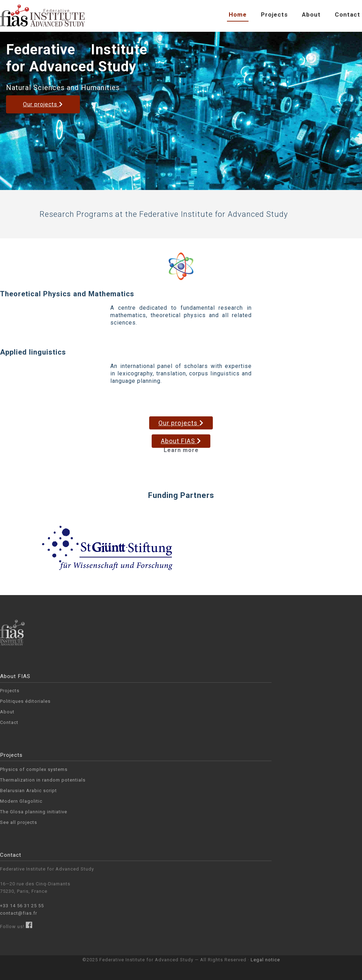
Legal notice (265, 960)
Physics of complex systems (34, 769)
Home (238, 14)
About (311, 14)
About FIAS (181, 441)
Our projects (43, 104)
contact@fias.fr (19, 913)
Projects (274, 14)
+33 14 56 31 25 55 (22, 906)
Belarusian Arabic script (28, 791)
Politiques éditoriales (25, 701)
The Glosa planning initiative (34, 812)
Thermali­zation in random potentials (43, 780)
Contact (348, 14)
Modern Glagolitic (21, 801)
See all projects (19, 822)
